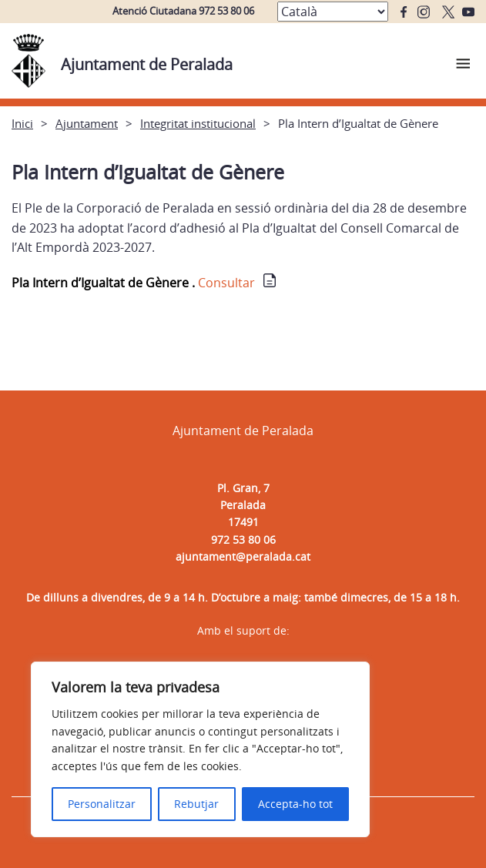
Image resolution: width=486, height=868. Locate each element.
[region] (200, 749)
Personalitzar (102, 804)
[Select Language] (333, 12)
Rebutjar (196, 804)
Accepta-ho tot (295, 804)
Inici (22, 123)
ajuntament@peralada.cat (243, 556)
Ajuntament (87, 123)
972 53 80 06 (243, 540)
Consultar (226, 283)
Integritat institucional (198, 123)
